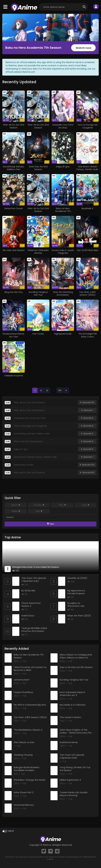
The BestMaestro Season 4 (28, 730)
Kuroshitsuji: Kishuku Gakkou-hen (14, 168)
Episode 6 (87, 426)
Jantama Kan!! (22, 680)
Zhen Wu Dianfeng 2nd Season (63, 293)
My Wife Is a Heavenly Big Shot (30, 705)
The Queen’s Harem (70, 717)
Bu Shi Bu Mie (28, 591)
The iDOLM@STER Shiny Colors (88, 335)
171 (60, 390)
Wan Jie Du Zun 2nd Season (14, 126)
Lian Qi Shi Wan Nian (88, 250)
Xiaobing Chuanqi (23, 755)
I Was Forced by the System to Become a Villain (30, 669)
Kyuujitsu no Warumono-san (76, 605)
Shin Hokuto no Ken (24, 742)
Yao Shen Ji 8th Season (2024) (88, 293)
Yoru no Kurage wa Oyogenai (87, 126)
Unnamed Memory (24, 805)
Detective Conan (14, 208)
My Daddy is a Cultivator (73, 705)
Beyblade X (87, 208)
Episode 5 (87, 418)
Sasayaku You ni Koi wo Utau (63, 126)
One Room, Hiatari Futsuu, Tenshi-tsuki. (87, 168)
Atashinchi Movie (69, 742)
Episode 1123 (87, 465)
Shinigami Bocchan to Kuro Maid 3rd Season (36, 567)
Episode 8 (87, 441)
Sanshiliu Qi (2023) (77, 578)
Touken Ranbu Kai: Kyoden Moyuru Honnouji (74, 794)
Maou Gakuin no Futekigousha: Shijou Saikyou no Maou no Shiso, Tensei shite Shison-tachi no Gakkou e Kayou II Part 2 (77, 659)
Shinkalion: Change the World (29, 780)
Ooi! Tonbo (38, 334)
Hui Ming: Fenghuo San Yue (38, 293)
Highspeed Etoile (63, 334)
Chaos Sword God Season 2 (31, 605)
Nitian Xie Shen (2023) (79, 616)
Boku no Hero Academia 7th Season (33, 48)
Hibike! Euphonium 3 (70, 780)
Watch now (83, 48)
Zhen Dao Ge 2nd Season (38, 168)
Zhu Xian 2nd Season (14, 250)
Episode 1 (87, 410)
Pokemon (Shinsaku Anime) (38, 252)
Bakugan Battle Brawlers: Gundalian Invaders (27, 769)
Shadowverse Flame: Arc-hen (14, 335)
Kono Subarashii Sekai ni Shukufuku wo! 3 (72, 694)
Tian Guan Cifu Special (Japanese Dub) (34, 580)
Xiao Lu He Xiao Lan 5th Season (76, 667)
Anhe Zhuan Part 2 (24, 792)
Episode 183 (87, 472)
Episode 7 (87, 457)
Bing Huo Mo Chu (14, 292)
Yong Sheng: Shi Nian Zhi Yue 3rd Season (75, 769)
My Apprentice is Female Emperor (76, 592)
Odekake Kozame (14, 376)
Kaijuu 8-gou (63, 167)
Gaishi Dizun (28, 616)
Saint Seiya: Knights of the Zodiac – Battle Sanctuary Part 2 (76, 733)
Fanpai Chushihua (23, 692)
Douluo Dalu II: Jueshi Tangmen (63, 252)
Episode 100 (87, 402)
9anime (47, 845)
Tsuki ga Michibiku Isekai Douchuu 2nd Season (34, 630)
